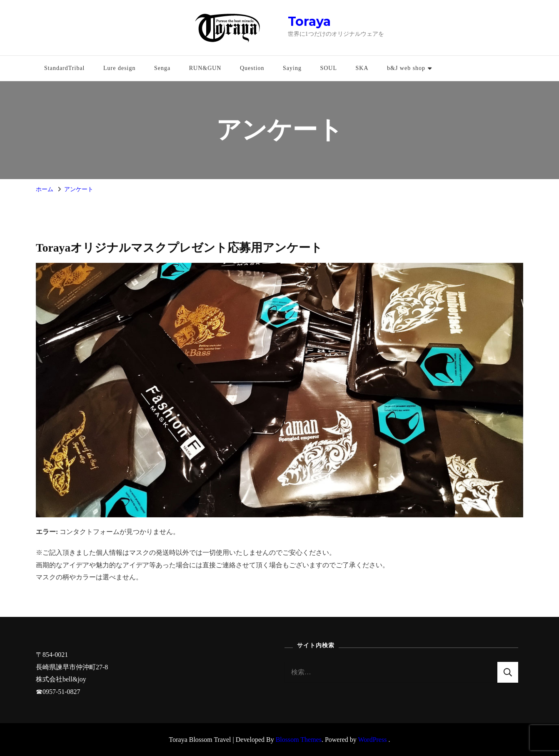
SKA (362, 68)
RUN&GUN (205, 68)
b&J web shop (406, 68)
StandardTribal (64, 68)
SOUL (328, 68)
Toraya (309, 21)
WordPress (373, 740)
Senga (162, 68)
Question (252, 68)
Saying (292, 68)
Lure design (119, 68)
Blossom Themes (299, 740)
